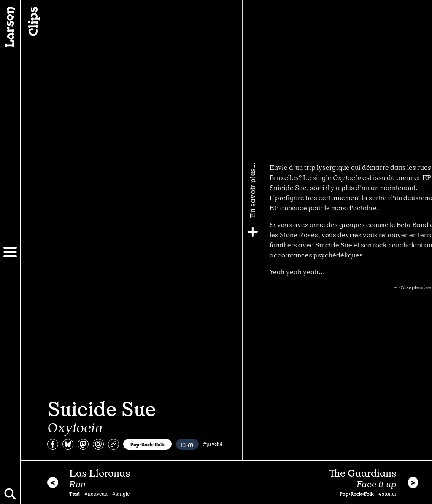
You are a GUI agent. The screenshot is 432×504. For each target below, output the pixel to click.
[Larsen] (10, 27)
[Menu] (10, 252)
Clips (32, 21)
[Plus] (422, 232)
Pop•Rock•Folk (147, 444)
